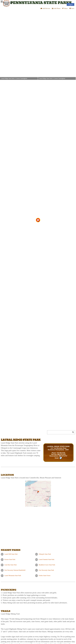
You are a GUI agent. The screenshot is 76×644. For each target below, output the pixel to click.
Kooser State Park (10, 559)
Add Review (45, 9)
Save (72, 9)
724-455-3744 (61, 453)
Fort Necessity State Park (46, 570)
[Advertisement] (20, 433)
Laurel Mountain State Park (13, 575)
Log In (71, 4)
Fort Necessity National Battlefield (15, 570)
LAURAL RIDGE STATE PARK (58, 446)
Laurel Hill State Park (11, 554)
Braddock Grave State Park (47, 565)
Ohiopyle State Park (45, 554)
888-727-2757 (62, 454)
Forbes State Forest (45, 575)
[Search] (60, 432)
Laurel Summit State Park (47, 559)
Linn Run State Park (11, 565)
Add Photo (56, 9)
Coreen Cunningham (21, 78)
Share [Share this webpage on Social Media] (65, 9)
